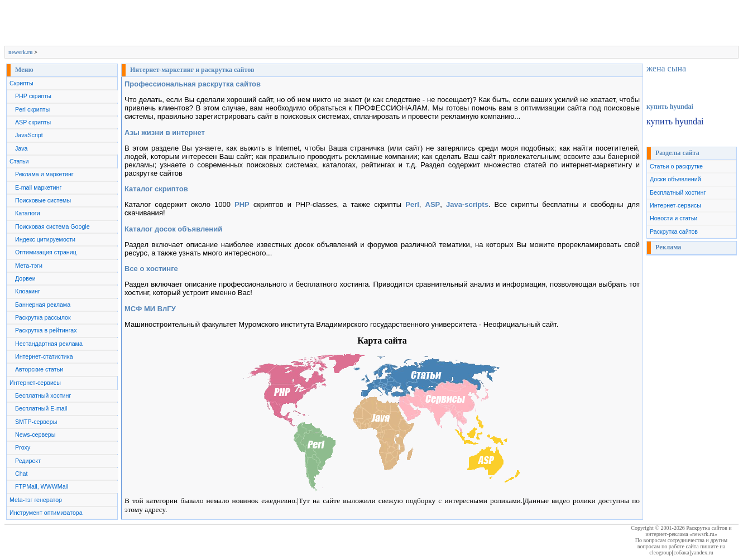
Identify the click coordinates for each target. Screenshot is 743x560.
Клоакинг (28, 291)
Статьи (19, 161)
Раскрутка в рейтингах (46, 330)
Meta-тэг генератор (36, 500)
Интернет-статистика (44, 356)
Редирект (28, 461)
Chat (21, 474)
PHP (242, 204)
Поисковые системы (43, 200)
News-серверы (35, 435)
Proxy (23, 447)
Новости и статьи (674, 218)
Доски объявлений (675, 179)
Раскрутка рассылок (43, 317)
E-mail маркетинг (38, 187)
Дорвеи (25, 278)
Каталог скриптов (156, 189)
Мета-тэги (29, 265)
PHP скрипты (33, 96)
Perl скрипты (32, 109)
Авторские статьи (39, 369)
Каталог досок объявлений (173, 229)
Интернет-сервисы (35, 383)
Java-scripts (467, 204)
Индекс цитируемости (45, 239)
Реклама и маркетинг (44, 174)
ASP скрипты (33, 122)
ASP (433, 204)
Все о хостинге (151, 269)
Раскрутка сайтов (674, 231)
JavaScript (29, 135)
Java (21, 148)
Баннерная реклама (43, 305)
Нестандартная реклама (49, 344)
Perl (412, 204)
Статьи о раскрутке (676, 166)
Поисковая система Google (52, 226)
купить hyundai (670, 107)
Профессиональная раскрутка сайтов (193, 84)
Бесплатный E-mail (41, 408)
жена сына (666, 68)
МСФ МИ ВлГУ (150, 309)
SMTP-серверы (36, 422)
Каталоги (28, 213)
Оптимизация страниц (46, 252)
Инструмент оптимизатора (46, 513)
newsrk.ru (21, 52)
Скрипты (21, 83)
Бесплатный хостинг (43, 395)
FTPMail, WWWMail (42, 486)
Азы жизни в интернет (165, 132)
